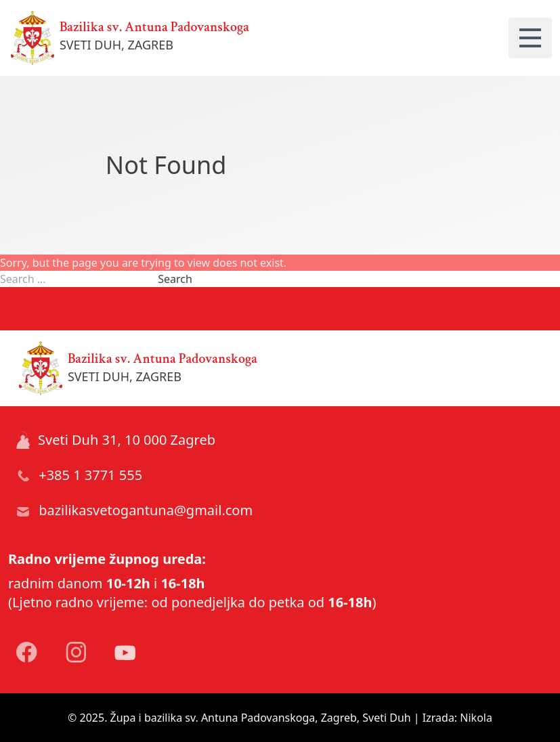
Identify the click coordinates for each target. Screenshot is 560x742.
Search (175, 279)
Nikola (476, 718)
